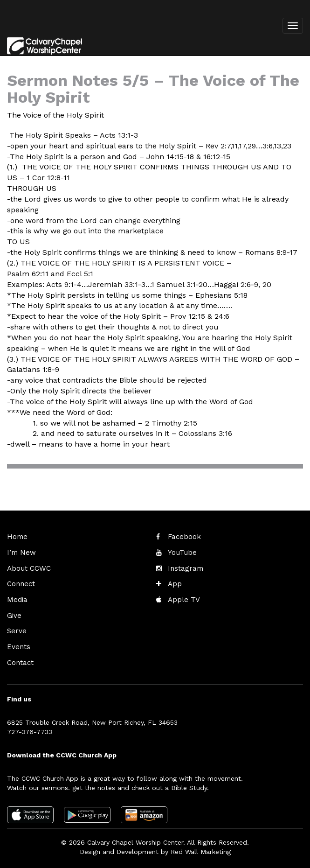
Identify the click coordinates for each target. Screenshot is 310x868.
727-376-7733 (30, 725)
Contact (20, 656)
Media (16, 596)
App (174, 581)
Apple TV (183, 596)
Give (14, 611)
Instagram (183, 567)
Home (16, 537)
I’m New (20, 552)
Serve (16, 626)
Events (17, 641)
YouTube (181, 552)
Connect (20, 581)
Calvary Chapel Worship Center (135, 835)
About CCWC (27, 567)
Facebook (183, 537)
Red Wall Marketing (201, 845)
